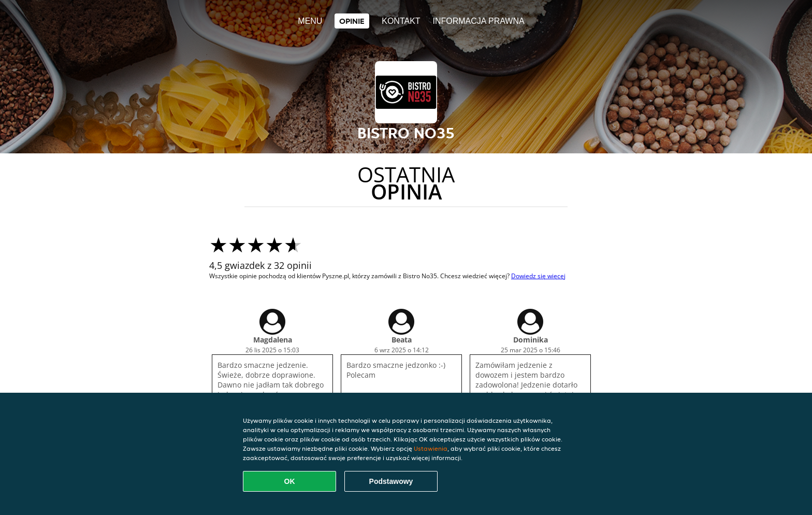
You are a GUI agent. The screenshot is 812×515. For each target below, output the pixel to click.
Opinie (352, 21)
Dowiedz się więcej (538, 276)
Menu (310, 21)
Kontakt (401, 21)
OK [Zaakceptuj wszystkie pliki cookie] (290, 481)
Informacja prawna (478, 21)
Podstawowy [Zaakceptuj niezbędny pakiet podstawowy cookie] (391, 481)
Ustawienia (431, 448)
